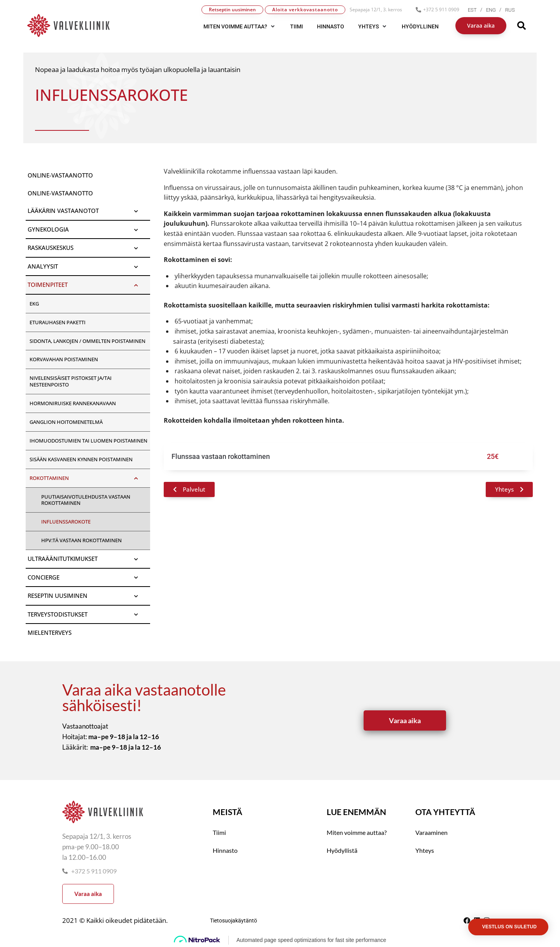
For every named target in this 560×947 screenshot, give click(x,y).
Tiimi (219, 832)
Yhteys (425, 850)
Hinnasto (225, 850)
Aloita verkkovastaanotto (305, 10)
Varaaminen (431, 832)
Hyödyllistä (342, 850)
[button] (240, 26)
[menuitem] (477, 10)
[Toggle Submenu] (136, 211)
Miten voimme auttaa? (357, 832)
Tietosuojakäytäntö (234, 921)
